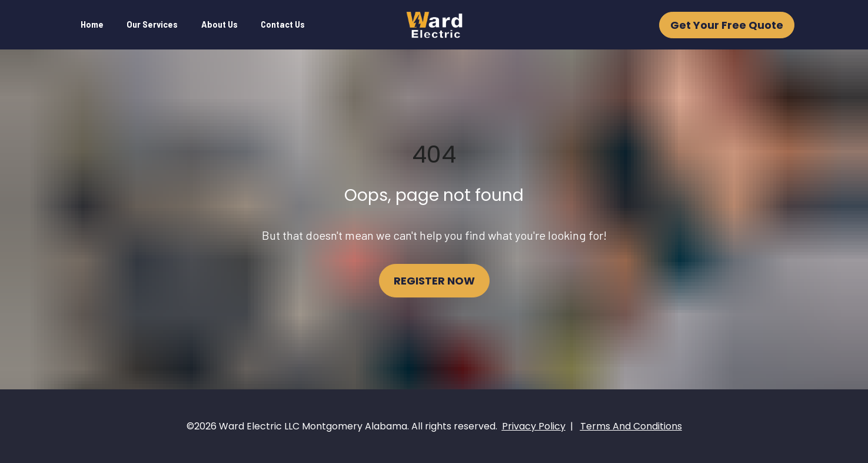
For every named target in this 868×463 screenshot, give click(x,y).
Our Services (152, 24)
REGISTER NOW (434, 281)
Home (92, 24)
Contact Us (283, 24)
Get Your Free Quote (727, 25)
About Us (220, 24)
